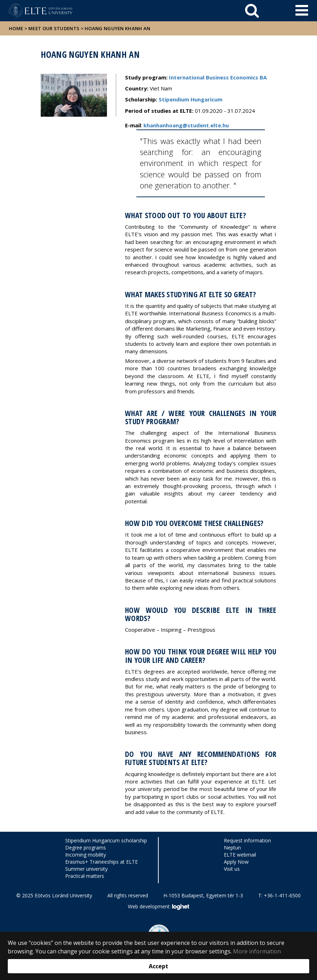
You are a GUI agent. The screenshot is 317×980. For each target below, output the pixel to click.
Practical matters (85, 876)
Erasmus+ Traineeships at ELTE (101, 862)
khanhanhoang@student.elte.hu (186, 125)
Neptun (232, 848)
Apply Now (236, 862)
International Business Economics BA (218, 77)
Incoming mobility (86, 855)
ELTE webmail (240, 855)
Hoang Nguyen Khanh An (117, 28)
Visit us (232, 869)
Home (17, 28)
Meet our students (54, 28)
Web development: (158, 907)
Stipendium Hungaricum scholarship (106, 840)
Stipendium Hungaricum (191, 99)
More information (257, 951)
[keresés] (252, 11)
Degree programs (86, 848)
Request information (247, 840)
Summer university (86, 869)
